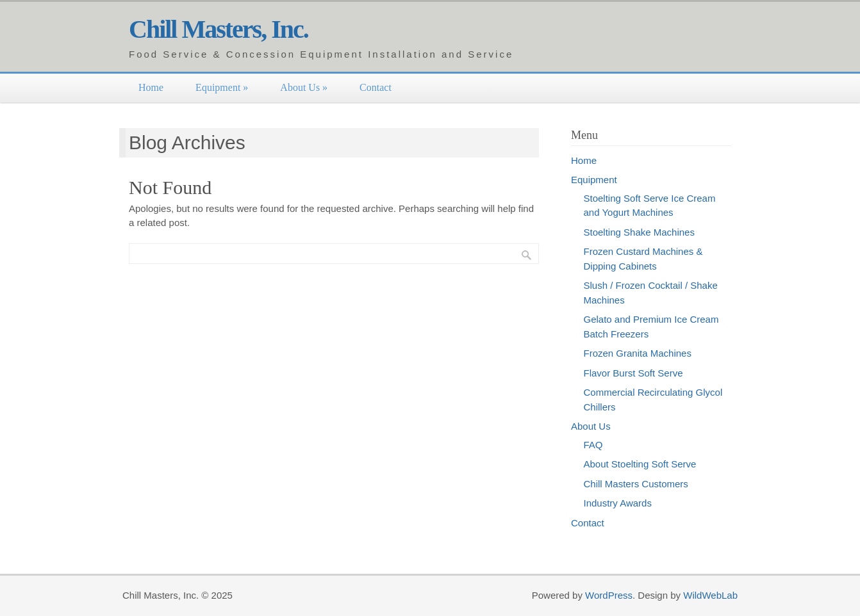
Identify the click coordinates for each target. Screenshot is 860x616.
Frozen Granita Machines (638, 353)
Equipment (222, 87)
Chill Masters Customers (636, 484)
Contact (376, 87)
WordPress (609, 595)
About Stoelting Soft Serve (640, 464)
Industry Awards (618, 503)
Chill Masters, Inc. (219, 29)
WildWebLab (710, 595)
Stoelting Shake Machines (639, 232)
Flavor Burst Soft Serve (633, 373)
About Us (304, 87)
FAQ (593, 445)
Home (151, 87)
